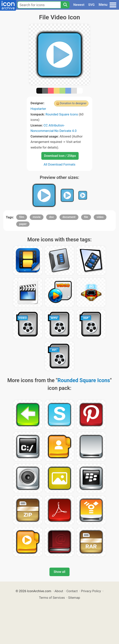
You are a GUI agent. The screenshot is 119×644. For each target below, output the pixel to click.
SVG (91, 5)
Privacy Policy (91, 591)
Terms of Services (52, 598)
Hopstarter (38, 109)
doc (51, 217)
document (69, 217)
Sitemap (74, 598)
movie (37, 217)
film (22, 217)
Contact (72, 591)
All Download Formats (60, 164)
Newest (79, 5)
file (86, 217)
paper (23, 224)
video (100, 217)
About (59, 591)
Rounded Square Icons (62, 114)
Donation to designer (73, 103)
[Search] (65, 5)
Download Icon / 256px (60, 156)
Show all (59, 572)
